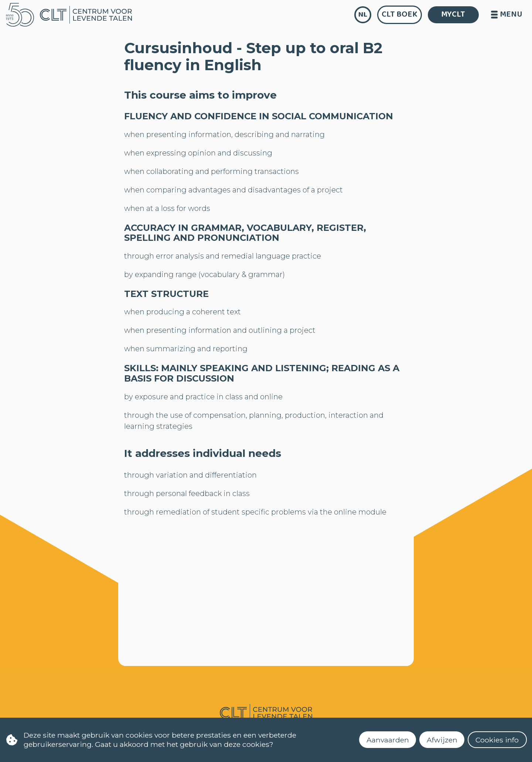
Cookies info (497, 740)
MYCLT (453, 14)
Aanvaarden (388, 740)
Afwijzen (442, 740)
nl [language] (363, 15)
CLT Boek (400, 14)
